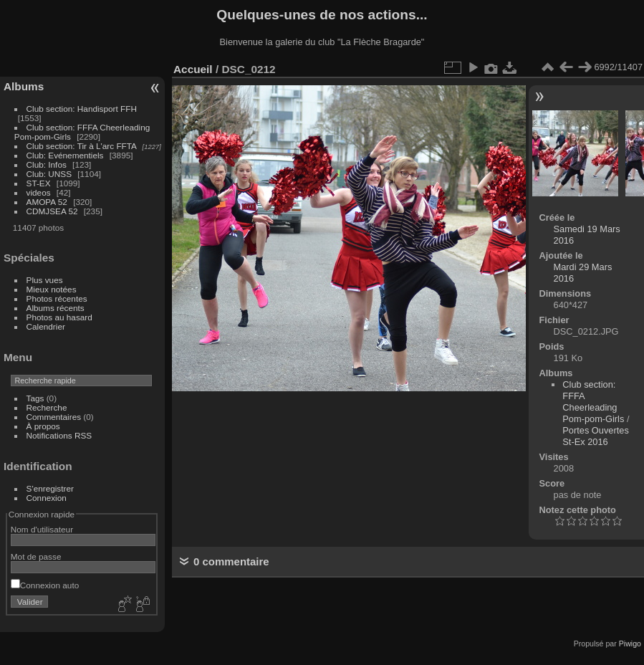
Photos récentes (57, 298)
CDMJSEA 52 (52, 211)
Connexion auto (45, 585)
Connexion (47, 498)
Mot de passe (36, 556)
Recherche (47, 407)
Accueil (193, 69)
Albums (24, 86)
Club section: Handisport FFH (82, 109)
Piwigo (630, 644)
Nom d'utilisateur (42, 529)
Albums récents (56, 308)
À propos (43, 426)
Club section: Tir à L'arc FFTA (82, 146)
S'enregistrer (50, 488)
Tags (35, 398)
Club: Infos (47, 164)
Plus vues (45, 280)
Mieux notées (52, 289)
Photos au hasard (59, 317)
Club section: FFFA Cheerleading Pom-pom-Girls (593, 402)
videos (39, 192)
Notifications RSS (59, 435)
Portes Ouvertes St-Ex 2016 (595, 436)
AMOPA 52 (47, 202)
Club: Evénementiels (65, 155)
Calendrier (46, 326)
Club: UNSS (49, 174)
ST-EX (39, 183)
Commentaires (54, 417)
